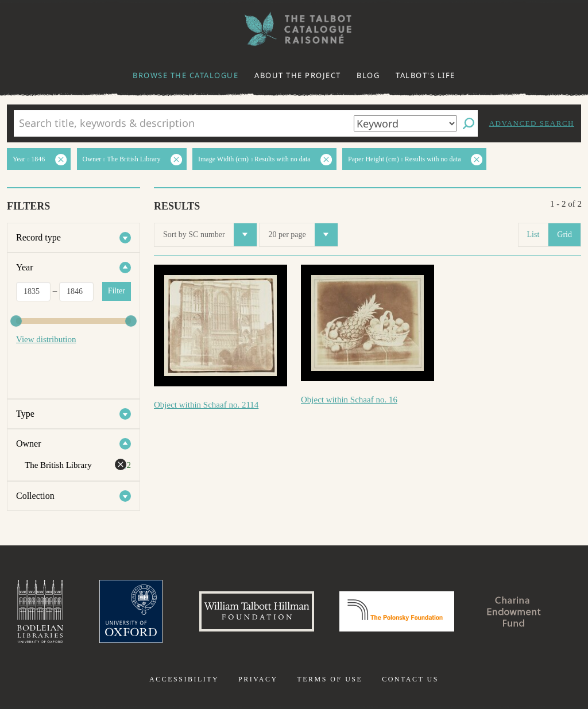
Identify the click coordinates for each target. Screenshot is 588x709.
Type (25, 414)
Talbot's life (425, 75)
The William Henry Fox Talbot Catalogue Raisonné (294, 29)
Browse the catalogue (185, 75)
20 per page (303, 235)
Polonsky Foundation (397, 611)
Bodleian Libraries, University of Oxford (40, 611)
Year (24, 267)
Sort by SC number (210, 235)
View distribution (46, 339)
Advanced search (532, 123)
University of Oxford (131, 611)
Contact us (410, 679)
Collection (35, 496)
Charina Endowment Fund (514, 611)
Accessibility (184, 679)
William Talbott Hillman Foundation (257, 611)
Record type (38, 237)
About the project (298, 75)
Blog (368, 75)
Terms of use (330, 679)
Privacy (258, 679)
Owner (29, 443)
